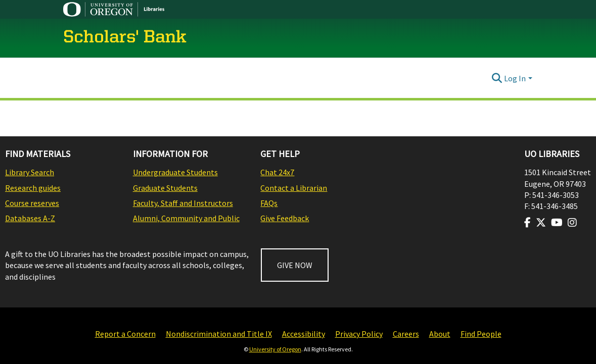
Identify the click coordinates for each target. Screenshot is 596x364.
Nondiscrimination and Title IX (219, 334)
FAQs (269, 203)
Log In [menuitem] (515, 78)
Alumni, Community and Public (186, 218)
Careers (406, 334)
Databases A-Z (30, 218)
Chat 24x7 (277, 172)
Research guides (33, 188)
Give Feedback (285, 218)
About (440, 334)
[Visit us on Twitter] (541, 223)
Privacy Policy (359, 334)
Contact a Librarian (294, 188)
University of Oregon (275, 349)
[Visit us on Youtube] (557, 223)
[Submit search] (497, 78)
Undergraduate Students (175, 172)
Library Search (30, 172)
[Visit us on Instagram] (572, 223)
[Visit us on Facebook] (528, 223)
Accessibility (304, 334)
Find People (481, 334)
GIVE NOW (295, 265)
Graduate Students (165, 188)
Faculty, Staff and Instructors (183, 203)
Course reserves (32, 203)
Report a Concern (125, 334)
